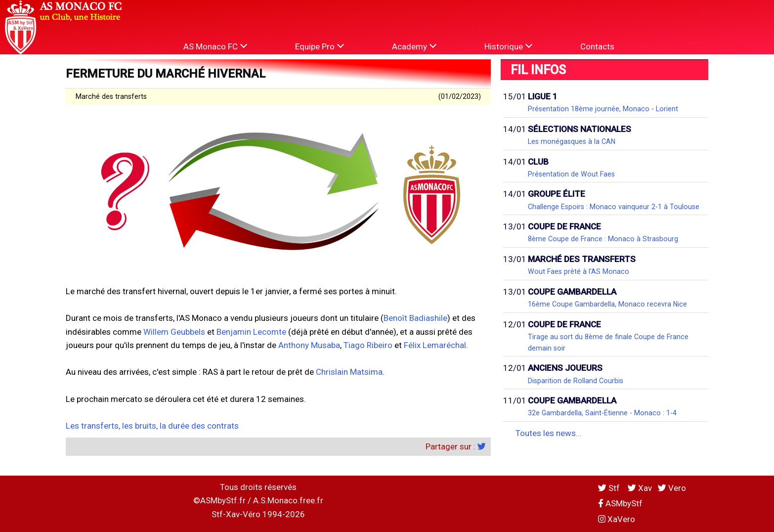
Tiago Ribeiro (368, 345)
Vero (672, 488)
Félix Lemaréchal (435, 345)
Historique (508, 46)
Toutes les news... (549, 433)
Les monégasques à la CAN (572, 141)
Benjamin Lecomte (251, 332)
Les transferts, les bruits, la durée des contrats (152, 426)
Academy (414, 46)
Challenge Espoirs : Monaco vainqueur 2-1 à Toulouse (614, 207)
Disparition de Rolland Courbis (576, 381)
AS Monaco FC (215, 46)
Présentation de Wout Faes (571, 174)
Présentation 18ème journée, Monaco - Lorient (603, 109)
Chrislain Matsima (349, 372)
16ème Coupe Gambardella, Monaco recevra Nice (607, 304)
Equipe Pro (320, 46)
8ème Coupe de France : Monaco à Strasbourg (603, 239)
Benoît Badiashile (415, 318)
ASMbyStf (620, 503)
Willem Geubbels (174, 332)
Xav (640, 488)
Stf (610, 488)
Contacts (597, 46)
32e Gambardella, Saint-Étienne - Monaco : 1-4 (602, 413)
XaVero (617, 519)
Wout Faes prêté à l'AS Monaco (579, 271)
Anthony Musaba (309, 345)
